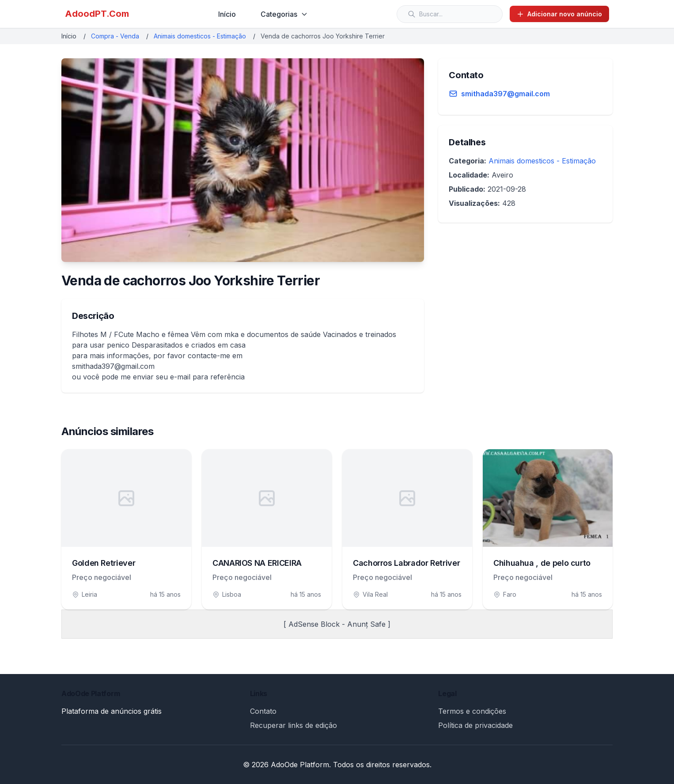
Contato (263, 711)
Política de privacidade (475, 725)
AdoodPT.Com (97, 14)
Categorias (284, 14)
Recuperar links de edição (293, 725)
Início (227, 14)
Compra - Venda (115, 36)
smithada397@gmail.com (505, 94)
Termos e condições (472, 711)
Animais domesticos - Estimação (200, 36)
